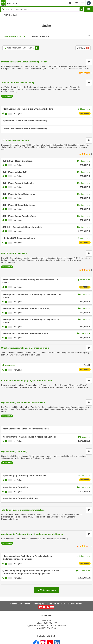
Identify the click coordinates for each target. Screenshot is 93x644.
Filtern (83, 48)
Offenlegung (39, 604)
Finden (81, 9)
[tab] (15, 36)
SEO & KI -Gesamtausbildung (15, 140)
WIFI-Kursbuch (11, 15)
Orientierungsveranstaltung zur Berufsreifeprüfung (25, 348)
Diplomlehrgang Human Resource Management (23, 402)
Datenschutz (53, 604)
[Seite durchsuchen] (43, 9)
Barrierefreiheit (75, 604)
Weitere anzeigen (46, 590)
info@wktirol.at (50, 628)
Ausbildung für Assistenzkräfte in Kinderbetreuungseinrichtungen (32, 534)
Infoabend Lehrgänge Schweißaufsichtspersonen (24, 62)
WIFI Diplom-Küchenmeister (14, 253)
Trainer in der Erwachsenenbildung (18, 83)
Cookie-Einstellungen (20, 604)
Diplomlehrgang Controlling (14, 451)
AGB (63, 604)
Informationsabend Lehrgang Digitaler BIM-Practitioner (27, 381)
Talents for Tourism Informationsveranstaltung (23, 510)
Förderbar (7, 96)
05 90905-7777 (50, 623)
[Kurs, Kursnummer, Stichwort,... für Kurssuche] (21, 48)
